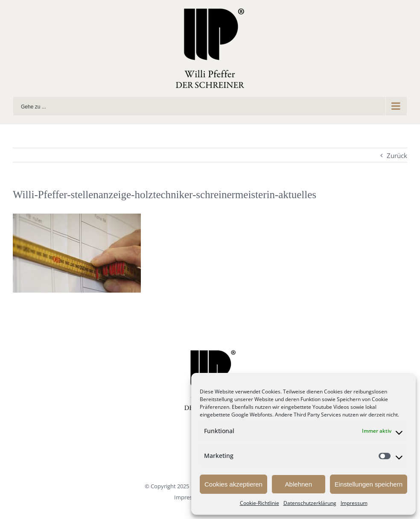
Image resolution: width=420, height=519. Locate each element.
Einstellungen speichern (369, 484)
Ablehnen (299, 484)
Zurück (397, 155)
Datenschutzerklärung (310, 503)
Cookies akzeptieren (233, 484)
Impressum (354, 503)
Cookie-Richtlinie (260, 503)
